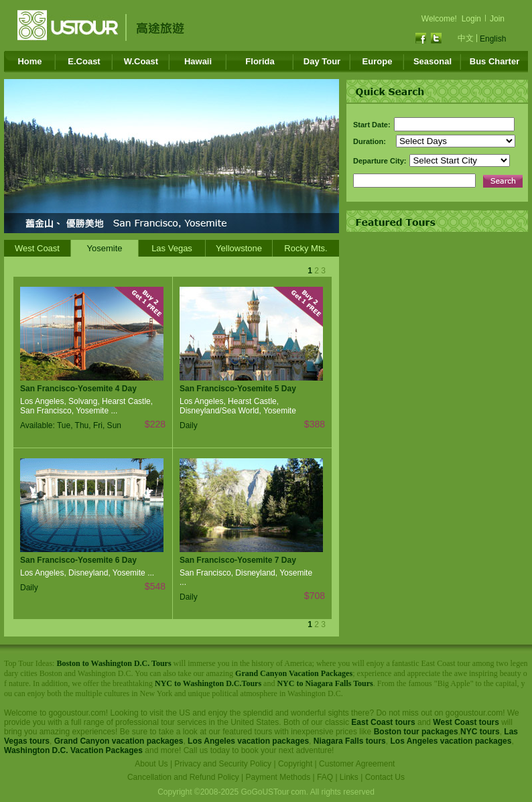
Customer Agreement (357, 764)
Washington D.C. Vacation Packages (73, 750)
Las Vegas (172, 248)
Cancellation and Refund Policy (183, 777)
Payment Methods (278, 777)
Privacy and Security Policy (223, 764)
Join (497, 19)
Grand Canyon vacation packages (119, 741)
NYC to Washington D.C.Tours (208, 683)
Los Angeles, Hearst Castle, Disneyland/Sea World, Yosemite (238, 406)
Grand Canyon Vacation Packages (294, 673)
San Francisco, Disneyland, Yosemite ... (246, 578)
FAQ (325, 777)
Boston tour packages (416, 732)
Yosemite (105, 248)
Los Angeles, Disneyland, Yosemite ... (87, 573)
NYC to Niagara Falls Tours (325, 683)
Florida (260, 61)
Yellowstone (239, 248)
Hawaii (198, 61)
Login (471, 19)
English (493, 39)
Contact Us (385, 777)
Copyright (295, 764)
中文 (466, 38)
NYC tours (480, 732)
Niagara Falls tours (350, 741)
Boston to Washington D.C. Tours (114, 663)
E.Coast (84, 61)
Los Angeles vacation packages (248, 741)
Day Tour (322, 61)
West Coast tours (466, 722)
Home (29, 61)
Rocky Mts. (306, 248)
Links (349, 777)
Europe (378, 61)
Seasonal (433, 61)
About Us (151, 764)
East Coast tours (383, 722)
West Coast (37, 248)
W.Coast (141, 61)
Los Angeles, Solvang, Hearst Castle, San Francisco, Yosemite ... (86, 406)
